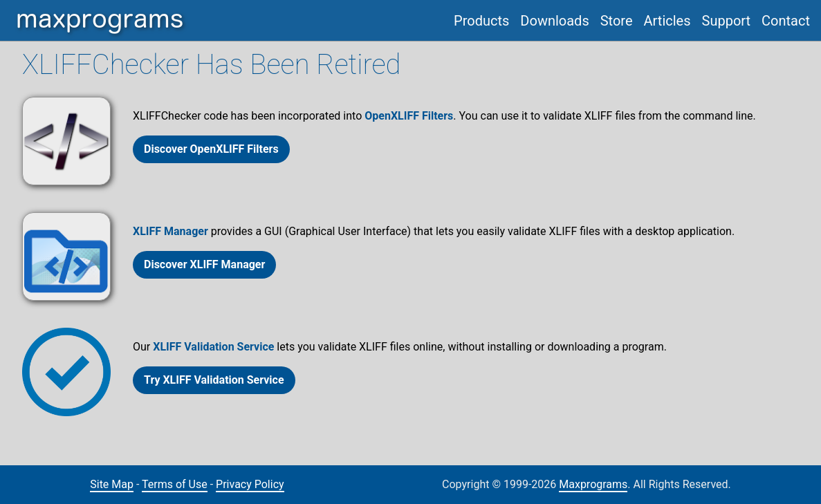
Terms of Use (175, 484)
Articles (667, 21)
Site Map (112, 484)
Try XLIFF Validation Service (214, 380)
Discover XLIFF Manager (204, 264)
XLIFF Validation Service (213, 347)
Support (727, 21)
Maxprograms (593, 484)
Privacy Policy (250, 484)
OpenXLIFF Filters (409, 116)
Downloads (554, 21)
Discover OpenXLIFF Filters (211, 149)
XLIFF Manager (170, 231)
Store (617, 21)
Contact (786, 21)
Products (481, 21)
